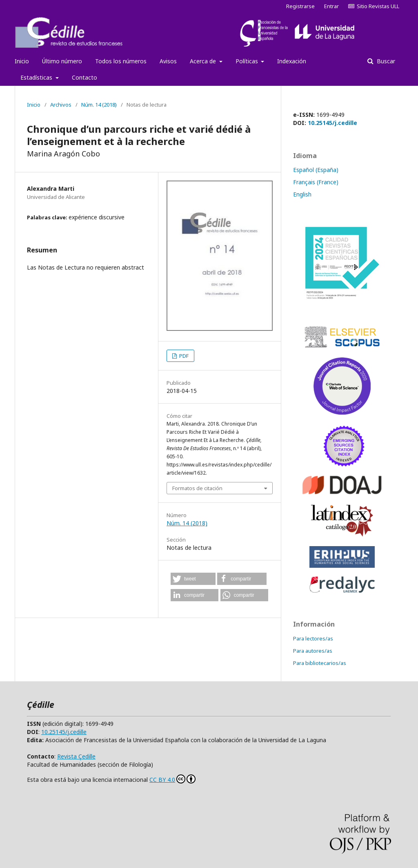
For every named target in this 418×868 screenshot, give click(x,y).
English (302, 194)
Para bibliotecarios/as (320, 663)
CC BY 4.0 (172, 779)
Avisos (168, 61)
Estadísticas (37, 77)
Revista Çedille (76, 756)
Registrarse (300, 6)
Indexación (292, 61)
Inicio (22, 61)
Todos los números (121, 61)
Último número (62, 61)
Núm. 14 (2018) (99, 105)
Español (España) (316, 170)
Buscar (385, 61)
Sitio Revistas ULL (374, 6)
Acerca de (204, 61)
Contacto (84, 77)
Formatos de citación (197, 488)
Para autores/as (313, 651)
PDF (183, 356)
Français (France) (316, 182)
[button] (193, 579)
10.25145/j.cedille (332, 123)
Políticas (248, 61)
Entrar (331, 6)
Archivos (61, 105)
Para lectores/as (313, 638)
